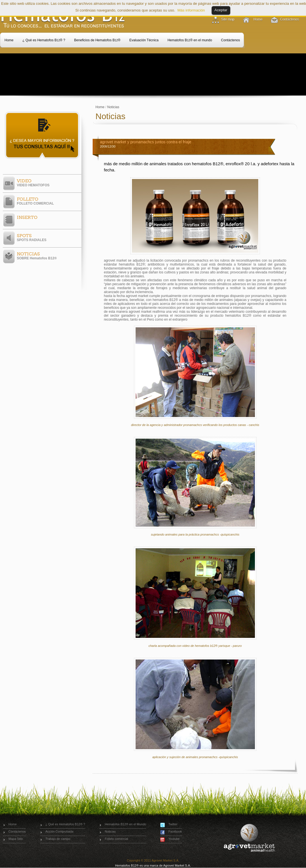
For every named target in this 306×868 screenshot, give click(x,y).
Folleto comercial (116, 839)
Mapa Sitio (16, 839)
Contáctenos (290, 19)
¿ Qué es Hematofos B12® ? (65, 824)
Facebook (175, 831)
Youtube (174, 839)
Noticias (113, 107)
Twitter (173, 824)
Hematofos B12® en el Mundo (125, 824)
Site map (228, 19)
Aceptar (221, 10)
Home (258, 19)
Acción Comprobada (60, 831)
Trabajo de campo (58, 839)
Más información (191, 10)
